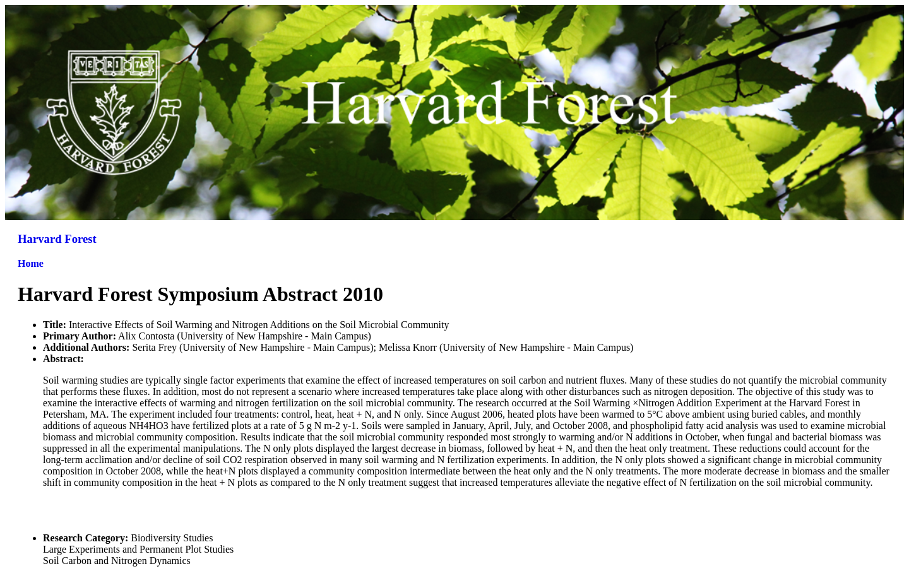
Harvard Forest (57, 239)
